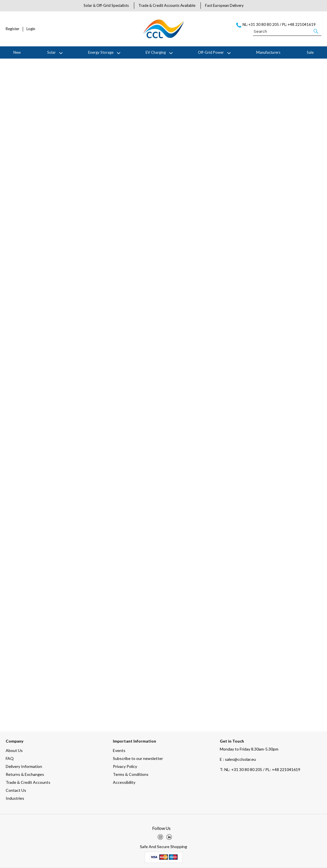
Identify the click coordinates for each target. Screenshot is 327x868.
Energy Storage (101, 52)
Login (31, 29)
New (17, 52)
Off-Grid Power (211, 52)
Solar (51, 52)
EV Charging (156, 52)
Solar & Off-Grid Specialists (106, 5)
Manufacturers (268, 52)
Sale (310, 52)
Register (13, 29)
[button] (316, 31)
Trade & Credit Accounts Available (167, 5)
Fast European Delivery (224, 5)
